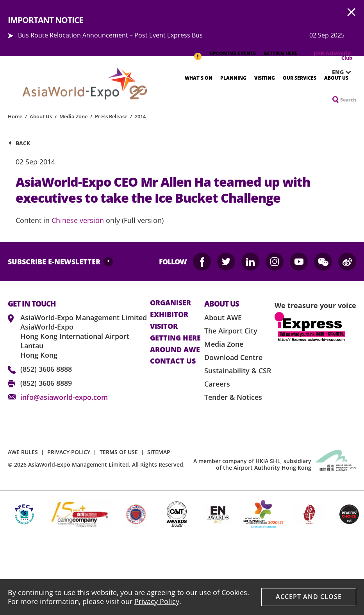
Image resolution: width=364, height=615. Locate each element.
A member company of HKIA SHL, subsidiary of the (252, 464)
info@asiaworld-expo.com (64, 397)
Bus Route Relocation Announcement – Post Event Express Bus (110, 35)
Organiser (170, 303)
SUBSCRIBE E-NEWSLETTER (54, 262)
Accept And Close (309, 597)
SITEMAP (159, 452)
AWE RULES (23, 452)
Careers (217, 384)
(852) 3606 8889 (46, 383)
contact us (173, 361)
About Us (336, 78)
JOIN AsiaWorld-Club (333, 56)
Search (348, 100)
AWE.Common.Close (352, 12)
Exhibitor (169, 315)
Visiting (265, 78)
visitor (164, 326)
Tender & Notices (233, 397)
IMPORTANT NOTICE (198, 52)
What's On (199, 78)
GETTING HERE (281, 53)
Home (15, 116)
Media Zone (73, 116)
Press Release (111, 116)
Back (23, 143)
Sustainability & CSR (238, 371)
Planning (233, 78)
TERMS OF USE (119, 452)
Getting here (175, 338)
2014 (140, 116)
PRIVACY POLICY (69, 452)
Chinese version (78, 220)
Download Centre (233, 357)
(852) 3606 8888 (46, 369)
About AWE (223, 317)
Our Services (300, 78)
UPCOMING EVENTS (233, 53)
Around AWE (175, 350)
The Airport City (231, 331)
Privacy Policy (157, 601)
